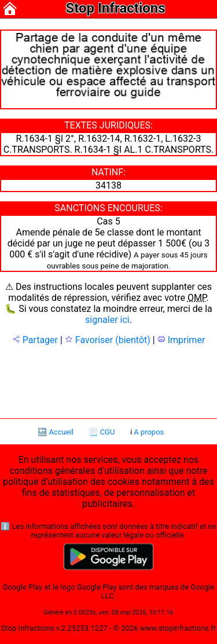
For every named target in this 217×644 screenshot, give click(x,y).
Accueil (61, 432)
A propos (149, 432)
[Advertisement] (109, 381)
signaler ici (107, 320)
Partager (35, 340)
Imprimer (181, 340)
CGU (108, 432)
